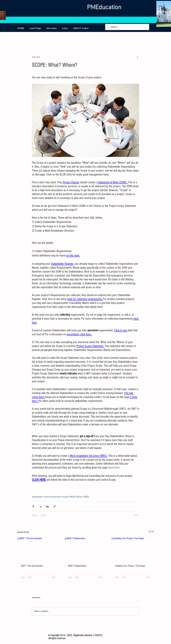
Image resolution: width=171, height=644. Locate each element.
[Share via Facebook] (33, 506)
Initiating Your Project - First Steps (130, 566)
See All (151, 532)
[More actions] (137, 57)
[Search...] (127, 27)
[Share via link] (55, 506)
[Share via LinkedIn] (47, 506)
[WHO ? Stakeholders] (86, 549)
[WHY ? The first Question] (38, 549)
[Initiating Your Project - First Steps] (133, 549)
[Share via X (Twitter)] (40, 506)
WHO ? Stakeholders (77, 566)
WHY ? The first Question (32, 566)
